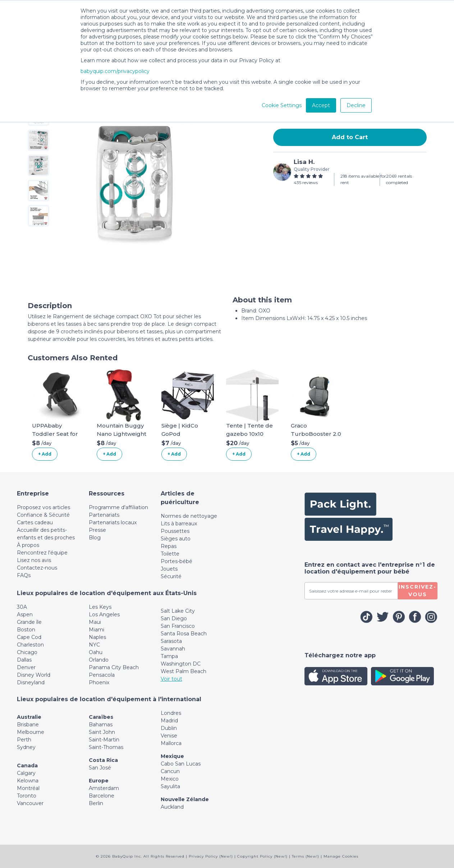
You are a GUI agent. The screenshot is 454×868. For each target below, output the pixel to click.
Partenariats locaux (113, 522)
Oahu (96, 652)
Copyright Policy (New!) (262, 856)
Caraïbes (101, 717)
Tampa (169, 656)
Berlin (96, 803)
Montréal (28, 788)
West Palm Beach (184, 671)
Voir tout (171, 679)
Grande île (29, 622)
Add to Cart (350, 137)
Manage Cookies (341, 856)
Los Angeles (104, 615)
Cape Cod (29, 637)
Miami (97, 630)
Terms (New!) (306, 856)
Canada (27, 766)
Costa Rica (103, 760)
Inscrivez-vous (418, 591)
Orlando (99, 660)
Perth (24, 740)
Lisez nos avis (34, 560)
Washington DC (181, 664)
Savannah (173, 649)
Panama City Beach (114, 667)
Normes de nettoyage (189, 516)
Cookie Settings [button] (282, 105)
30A (22, 607)
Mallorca (171, 743)
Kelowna (28, 781)
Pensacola (102, 675)
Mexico (170, 779)
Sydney (26, 747)
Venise (169, 736)
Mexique (172, 756)
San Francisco (178, 626)
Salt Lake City (178, 611)
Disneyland (31, 682)
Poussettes (175, 531)
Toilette (170, 554)
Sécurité (171, 576)
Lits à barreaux (179, 524)
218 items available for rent (363, 179)
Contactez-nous (37, 568)
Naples (97, 637)
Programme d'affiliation (118, 507)
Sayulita (170, 786)
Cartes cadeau (35, 522)
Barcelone (102, 796)
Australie (29, 717)
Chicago (27, 652)
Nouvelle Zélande (185, 799)
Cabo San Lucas (181, 764)
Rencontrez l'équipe (42, 553)
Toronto (27, 796)
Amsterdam (104, 788)
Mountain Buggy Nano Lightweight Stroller (121, 434)
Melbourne (31, 732)
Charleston (30, 645)
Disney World (34, 675)
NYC (94, 645)
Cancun (170, 771)
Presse (97, 530)
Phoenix (99, 682)
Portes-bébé (176, 561)
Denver (26, 667)
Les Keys (100, 607)
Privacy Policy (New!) (211, 856)
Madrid (169, 721)
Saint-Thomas (106, 747)
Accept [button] (321, 105)
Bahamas (101, 725)
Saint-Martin (104, 740)
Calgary (26, 773)
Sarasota (171, 641)
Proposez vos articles (43, 507)
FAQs (24, 575)
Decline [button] (356, 105)
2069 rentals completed (399, 179)
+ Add (45, 454)
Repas (169, 546)
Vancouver (30, 803)
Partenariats (104, 515)
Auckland (172, 807)
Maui (95, 622)
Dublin (169, 728)
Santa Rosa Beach (184, 634)
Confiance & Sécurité (43, 515)
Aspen (25, 615)
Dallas (24, 660)
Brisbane (28, 725)
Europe (99, 781)
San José (100, 768)
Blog (95, 538)
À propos (28, 545)
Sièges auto (176, 539)
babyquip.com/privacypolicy (115, 71)
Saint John (102, 732)
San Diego (174, 618)
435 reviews (306, 182)
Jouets (169, 569)
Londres (171, 713)
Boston (26, 630)
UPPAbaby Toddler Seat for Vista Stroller (55, 434)
